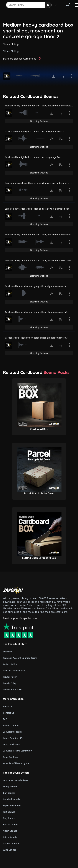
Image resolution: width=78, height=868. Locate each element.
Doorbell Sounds (11, 799)
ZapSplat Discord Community (18, 751)
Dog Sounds (9, 818)
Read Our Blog (10, 757)
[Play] (7, 76)
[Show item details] (71, 76)
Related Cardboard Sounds (31, 96)
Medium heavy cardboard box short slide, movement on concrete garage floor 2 (38, 31)
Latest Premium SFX (13, 738)
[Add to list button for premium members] (62, 76)
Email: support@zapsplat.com (20, 618)
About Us (8, 706)
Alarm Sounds (10, 831)
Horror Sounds (10, 824)
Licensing (8, 652)
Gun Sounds (9, 793)
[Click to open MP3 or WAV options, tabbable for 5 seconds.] (54, 76)
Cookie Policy (10, 683)
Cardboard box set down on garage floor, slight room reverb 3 (36, 338)
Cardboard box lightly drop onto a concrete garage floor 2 (34, 131)
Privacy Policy (10, 677)
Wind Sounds (10, 850)
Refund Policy (10, 664)
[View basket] (68, 5)
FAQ (5, 719)
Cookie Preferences (13, 689)
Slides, (7, 44)
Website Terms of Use (14, 671)
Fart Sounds (9, 812)
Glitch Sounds (10, 837)
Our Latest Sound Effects (16, 780)
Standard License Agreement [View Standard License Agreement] (19, 59)
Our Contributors (12, 744)
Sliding (15, 44)
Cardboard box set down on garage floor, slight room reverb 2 (36, 312)
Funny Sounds (10, 787)
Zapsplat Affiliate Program (16, 763)
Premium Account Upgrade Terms (20, 658)
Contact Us (9, 713)
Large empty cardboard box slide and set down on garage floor (37, 209)
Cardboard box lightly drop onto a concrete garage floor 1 (34, 157)
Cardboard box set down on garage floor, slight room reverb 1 (36, 286)
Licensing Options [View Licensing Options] (39, 121)
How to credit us (11, 725)
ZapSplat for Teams (13, 732)
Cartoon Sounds (11, 843)
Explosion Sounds (12, 806)
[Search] (48, 5)
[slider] (31, 76)
